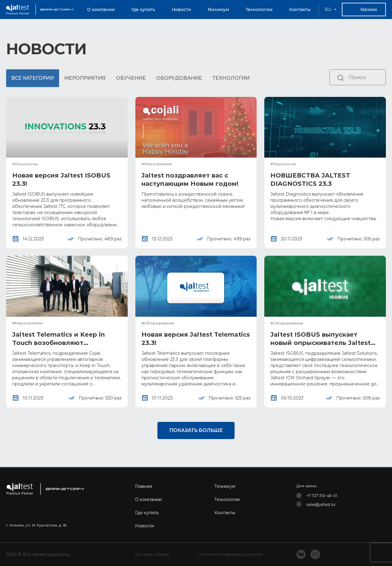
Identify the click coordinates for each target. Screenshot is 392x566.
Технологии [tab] (231, 78)
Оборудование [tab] (179, 78)
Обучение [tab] (131, 78)
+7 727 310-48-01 (322, 496)
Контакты (300, 10)
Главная (143, 486)
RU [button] (328, 10)
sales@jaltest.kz (321, 505)
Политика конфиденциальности (231, 555)
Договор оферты (152, 555)
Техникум (218, 10)
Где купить (143, 10)
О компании (101, 10)
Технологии (259, 10)
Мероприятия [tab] (85, 78)
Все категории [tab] (33, 78)
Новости (181, 10)
